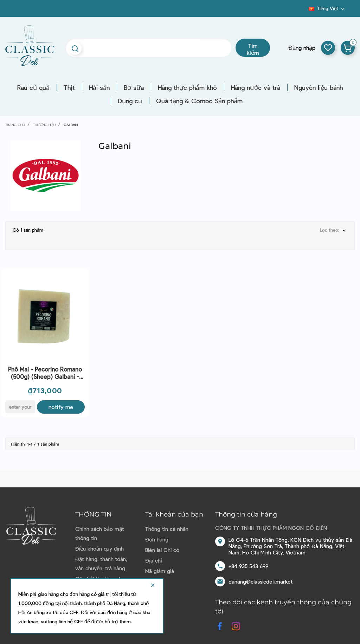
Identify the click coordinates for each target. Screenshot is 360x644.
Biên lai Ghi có (162, 544)
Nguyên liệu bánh (319, 87)
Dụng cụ (130, 101)
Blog (304, 11)
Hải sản (99, 87)
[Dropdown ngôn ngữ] (327, 8)
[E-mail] (20, 401)
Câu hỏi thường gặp (99, 573)
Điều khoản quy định (99, 543)
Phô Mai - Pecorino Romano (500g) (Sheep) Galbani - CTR (45, 367)
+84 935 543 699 (248, 560)
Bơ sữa (134, 87)
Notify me (61, 401)
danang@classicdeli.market (261, 576)
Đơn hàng (157, 534)
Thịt (69, 87)
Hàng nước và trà (256, 87)
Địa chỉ (154, 555)
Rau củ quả (33, 87)
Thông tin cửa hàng (246, 509)
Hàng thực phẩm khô (187, 87)
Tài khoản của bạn (174, 509)
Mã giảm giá (160, 565)
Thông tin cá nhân (167, 523)
